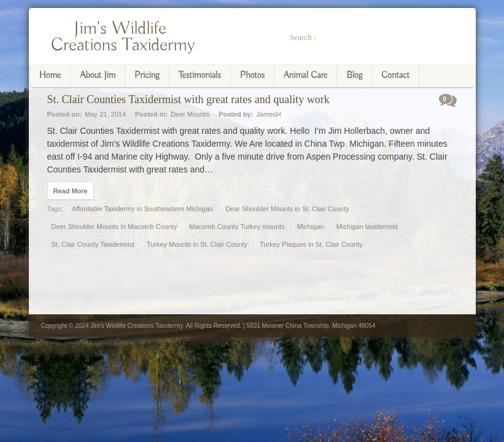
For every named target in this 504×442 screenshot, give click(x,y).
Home (50, 76)
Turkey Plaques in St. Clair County (311, 244)
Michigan (311, 227)
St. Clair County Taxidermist (93, 244)
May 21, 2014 (105, 114)
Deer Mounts (190, 114)
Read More (71, 191)
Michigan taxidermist (367, 227)
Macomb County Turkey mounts (237, 227)
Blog (354, 76)
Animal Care (305, 76)
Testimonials (200, 76)
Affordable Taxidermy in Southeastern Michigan (142, 209)
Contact (395, 76)
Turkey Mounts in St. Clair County (197, 244)
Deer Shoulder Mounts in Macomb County (114, 227)
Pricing (147, 76)
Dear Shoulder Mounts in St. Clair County (287, 209)
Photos (252, 76)
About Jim (98, 76)
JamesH (268, 114)
